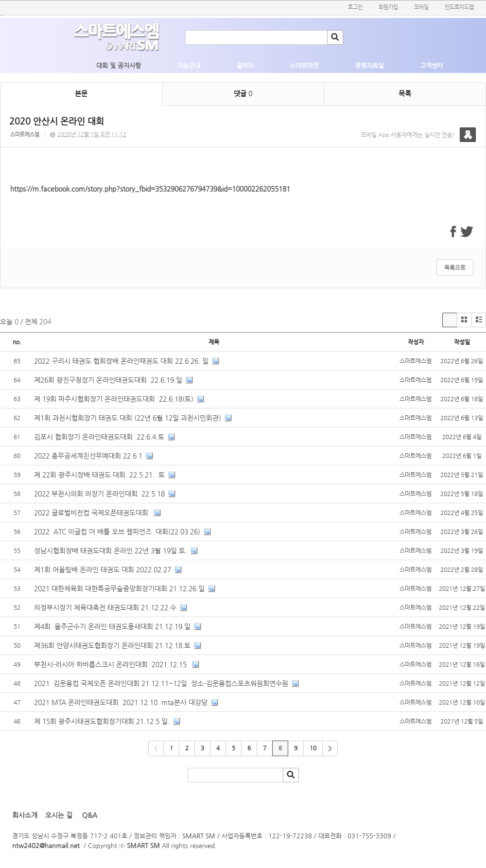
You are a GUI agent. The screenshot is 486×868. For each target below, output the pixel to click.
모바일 (421, 7)
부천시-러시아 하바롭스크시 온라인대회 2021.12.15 (111, 664)
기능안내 (189, 65)
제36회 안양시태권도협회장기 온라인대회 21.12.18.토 (112, 645)
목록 (405, 93)
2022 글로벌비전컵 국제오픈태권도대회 (92, 513)
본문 (81, 93)
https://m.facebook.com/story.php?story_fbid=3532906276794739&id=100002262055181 (150, 189)
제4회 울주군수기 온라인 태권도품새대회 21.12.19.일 (112, 626)
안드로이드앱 (459, 7)
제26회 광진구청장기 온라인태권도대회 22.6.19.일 (108, 380)
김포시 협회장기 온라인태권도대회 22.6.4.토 (99, 437)
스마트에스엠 (25, 134)
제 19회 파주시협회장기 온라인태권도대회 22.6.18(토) (114, 399)
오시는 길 (59, 815)
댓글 (243, 93)
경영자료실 (369, 65)
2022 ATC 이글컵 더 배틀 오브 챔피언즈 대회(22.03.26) (117, 531)
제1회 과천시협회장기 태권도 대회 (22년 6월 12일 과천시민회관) (128, 418)
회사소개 (25, 815)
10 (313, 748)
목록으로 (455, 267)
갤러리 (245, 65)
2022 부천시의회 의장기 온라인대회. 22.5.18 (99, 494)
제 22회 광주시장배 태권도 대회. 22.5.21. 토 (99, 475)
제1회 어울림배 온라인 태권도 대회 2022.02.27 (103, 569)
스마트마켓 (304, 65)
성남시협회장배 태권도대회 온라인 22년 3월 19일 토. (111, 550)
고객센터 (432, 65)
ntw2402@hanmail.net (46, 845)
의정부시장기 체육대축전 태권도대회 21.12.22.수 (105, 607)
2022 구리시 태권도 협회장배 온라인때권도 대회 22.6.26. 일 (121, 361)
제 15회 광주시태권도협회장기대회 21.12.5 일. (102, 721)
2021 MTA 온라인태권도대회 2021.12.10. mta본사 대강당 (121, 702)
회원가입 (388, 7)
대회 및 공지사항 (119, 65)
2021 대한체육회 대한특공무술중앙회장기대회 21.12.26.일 (119, 588)
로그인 (355, 7)
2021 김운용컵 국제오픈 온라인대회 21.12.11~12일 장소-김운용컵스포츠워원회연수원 (161, 683)
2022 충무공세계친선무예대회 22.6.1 (88, 456)
